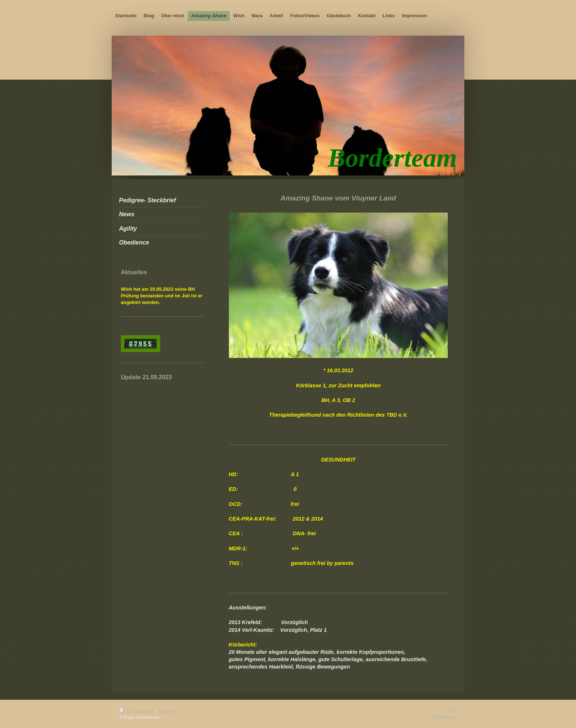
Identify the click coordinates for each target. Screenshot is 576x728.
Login (451, 710)
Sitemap (166, 711)
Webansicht (445, 717)
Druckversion (137, 711)
